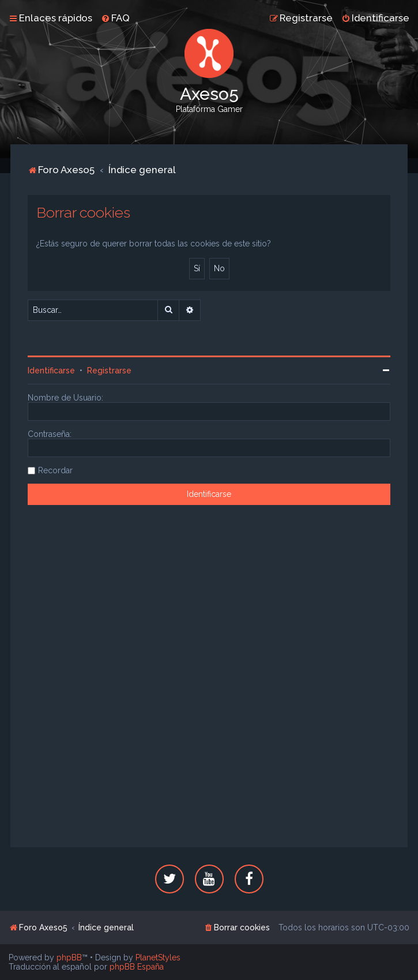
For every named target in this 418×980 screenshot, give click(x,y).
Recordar (55, 470)
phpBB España (137, 967)
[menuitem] (115, 18)
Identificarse (51, 371)
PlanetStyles (158, 957)
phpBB (69, 957)
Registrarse (109, 371)
